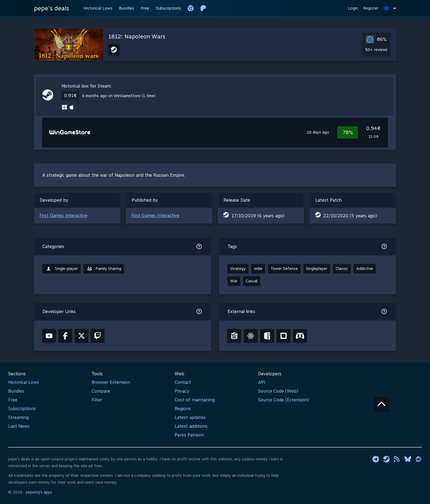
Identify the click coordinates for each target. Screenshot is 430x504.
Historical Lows (24, 382)
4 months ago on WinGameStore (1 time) (119, 96)
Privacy (182, 391)
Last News (19, 426)
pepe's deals (52, 8)
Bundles (16, 391)
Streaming (19, 417)
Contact (183, 382)
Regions (183, 409)
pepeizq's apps (39, 492)
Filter (97, 400)
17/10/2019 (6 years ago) (258, 216)
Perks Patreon (189, 435)
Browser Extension (111, 382)
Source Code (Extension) (284, 400)
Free (13, 400)
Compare (101, 391)
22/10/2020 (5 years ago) (350, 216)
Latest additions (191, 426)
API (262, 382)
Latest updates (190, 417)
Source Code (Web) (278, 391)
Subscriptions (22, 409)
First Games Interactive (63, 216)
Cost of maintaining (195, 400)
